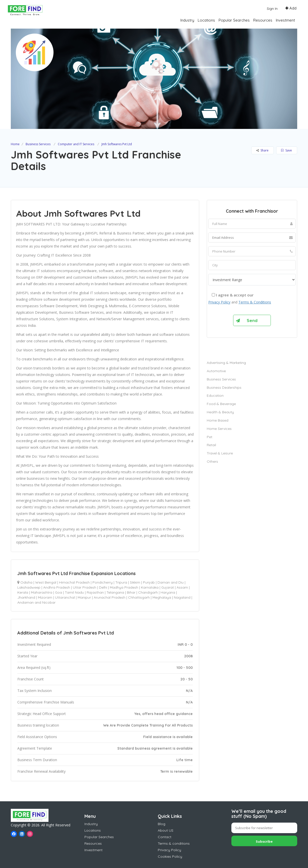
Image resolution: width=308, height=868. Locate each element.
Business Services (38, 144)
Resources (263, 20)
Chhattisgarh (139, 597)
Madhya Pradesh (124, 587)
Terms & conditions (174, 843)
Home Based (218, 420)
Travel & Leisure (220, 453)
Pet (210, 437)
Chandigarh (148, 592)
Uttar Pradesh (85, 587)
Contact (165, 837)
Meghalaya (162, 597)
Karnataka (150, 587)
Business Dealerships (224, 387)
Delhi (103, 587)
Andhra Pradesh (57, 587)
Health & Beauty (220, 412)
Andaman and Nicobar (36, 602)
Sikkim (135, 582)
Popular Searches (234, 20)
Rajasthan (95, 592)
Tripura (121, 582)
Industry (187, 20)
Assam (182, 587)
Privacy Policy (219, 302)
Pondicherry (102, 582)
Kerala (23, 592)
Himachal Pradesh (74, 582)
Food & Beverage (221, 404)
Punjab (149, 582)
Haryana (168, 592)
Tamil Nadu (74, 592)
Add (291, 8)
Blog (162, 824)
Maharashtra (42, 592)
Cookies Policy (170, 856)
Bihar (131, 592)
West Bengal (46, 582)
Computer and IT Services (76, 144)
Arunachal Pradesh (110, 597)
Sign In (272, 9)
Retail (211, 445)
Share (262, 150)
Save (287, 150)
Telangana (115, 592)
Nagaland (182, 597)
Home (15, 144)
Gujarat (168, 587)
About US (166, 830)
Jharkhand (26, 597)
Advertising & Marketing (226, 363)
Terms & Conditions (255, 302)
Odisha (26, 582)
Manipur (84, 597)
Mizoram (45, 597)
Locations (206, 20)
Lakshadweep (29, 587)
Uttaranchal (65, 597)
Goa (59, 592)
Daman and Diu (171, 582)
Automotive (216, 371)
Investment (285, 20)
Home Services (219, 429)
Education (215, 396)
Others (212, 461)
